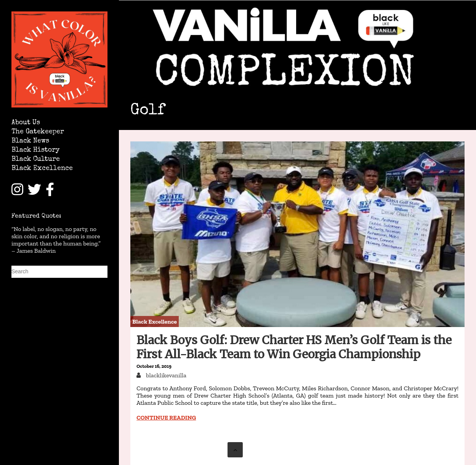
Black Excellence (42, 169)
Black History (35, 150)
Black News (30, 141)
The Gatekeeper (38, 132)
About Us (26, 123)
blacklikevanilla (165, 375)
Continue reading (166, 418)
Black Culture (36, 160)
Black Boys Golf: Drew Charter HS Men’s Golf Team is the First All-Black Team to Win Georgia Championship (294, 347)
